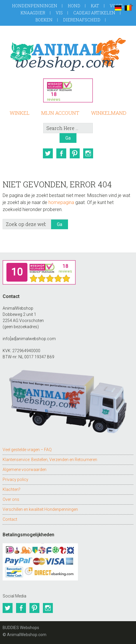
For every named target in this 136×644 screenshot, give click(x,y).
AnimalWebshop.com (68, 54)
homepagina (61, 202)
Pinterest (75, 153)
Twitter (48, 153)
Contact (10, 519)
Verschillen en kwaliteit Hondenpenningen (40, 509)
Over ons (11, 499)
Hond (74, 6)
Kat (95, 6)
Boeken (44, 20)
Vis (59, 13)
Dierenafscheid (82, 20)
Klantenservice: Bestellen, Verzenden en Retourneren (50, 460)
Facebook (61, 153)
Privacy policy (15, 479)
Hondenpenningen (35, 6)
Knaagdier (33, 13)
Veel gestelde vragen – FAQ (27, 450)
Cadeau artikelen (94, 13)
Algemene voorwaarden (25, 470)
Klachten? (12, 489)
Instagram (88, 153)
